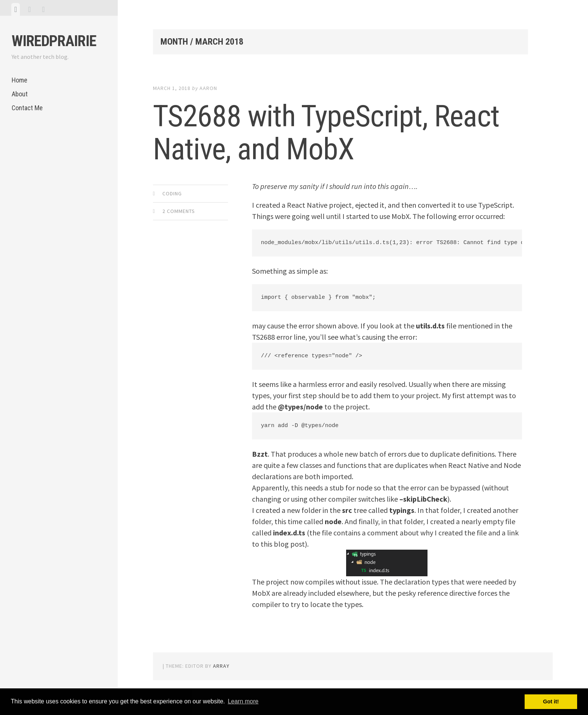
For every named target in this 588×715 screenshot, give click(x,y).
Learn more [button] (243, 701)
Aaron (208, 88)
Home (19, 80)
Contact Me (27, 108)
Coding (172, 193)
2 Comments (179, 211)
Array (221, 666)
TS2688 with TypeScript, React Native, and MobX (326, 133)
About (20, 94)
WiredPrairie (54, 41)
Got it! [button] (551, 702)
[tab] (16, 9)
